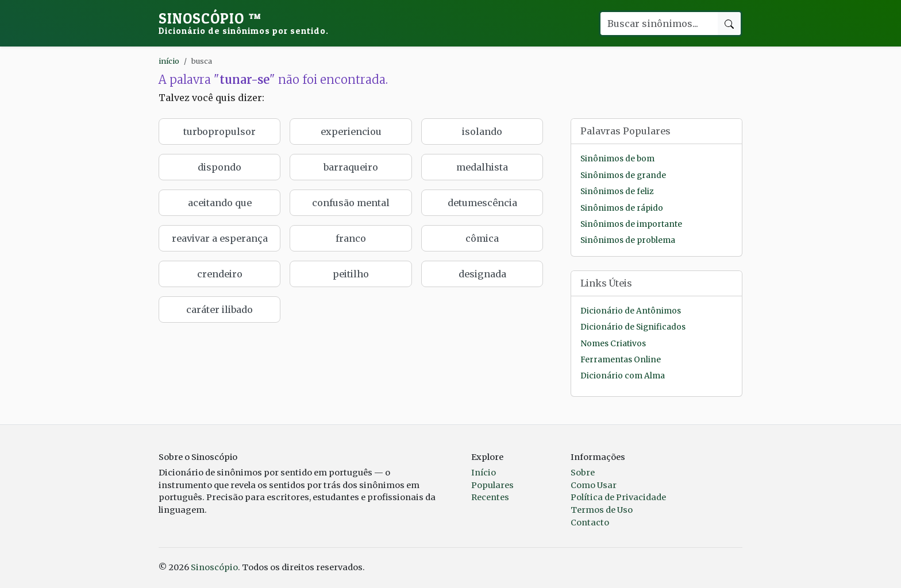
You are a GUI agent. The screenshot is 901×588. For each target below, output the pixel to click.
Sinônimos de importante (631, 224)
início (169, 61)
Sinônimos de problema (628, 240)
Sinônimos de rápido (622, 208)
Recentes (490, 497)
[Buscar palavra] (659, 24)
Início (484, 473)
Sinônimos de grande (623, 175)
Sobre (583, 473)
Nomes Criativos (613, 344)
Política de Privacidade (618, 497)
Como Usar (594, 485)
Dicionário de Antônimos (631, 311)
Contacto (590, 523)
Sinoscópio (244, 23)
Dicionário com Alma (623, 376)
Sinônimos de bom (617, 159)
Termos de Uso (602, 510)
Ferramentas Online (621, 360)
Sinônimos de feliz (617, 192)
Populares (492, 485)
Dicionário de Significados (633, 327)
